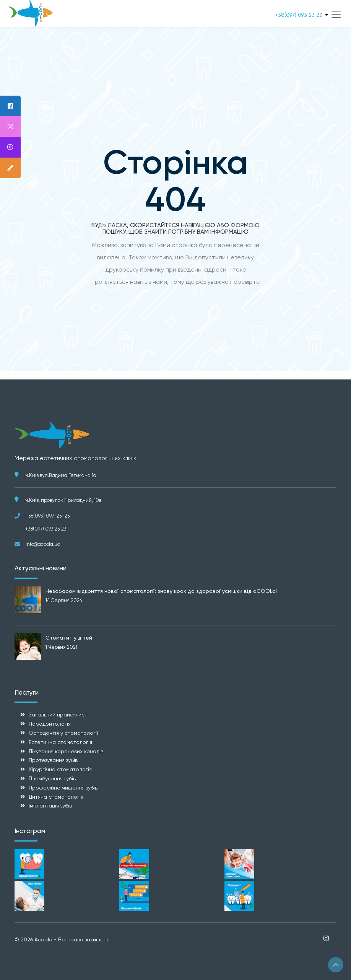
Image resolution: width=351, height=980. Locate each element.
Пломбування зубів (52, 778)
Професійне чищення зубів (63, 788)
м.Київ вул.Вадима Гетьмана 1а (60, 475)
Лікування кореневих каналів (66, 751)
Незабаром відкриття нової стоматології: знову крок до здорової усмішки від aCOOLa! (161, 591)
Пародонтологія (50, 724)
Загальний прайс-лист (58, 715)
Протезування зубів (53, 760)
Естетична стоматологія (60, 742)
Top (336, 965)
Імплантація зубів (50, 806)
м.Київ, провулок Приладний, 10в (63, 500)
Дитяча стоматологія (56, 797)
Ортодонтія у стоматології (63, 733)
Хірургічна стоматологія (60, 769)
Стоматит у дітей (69, 638)
